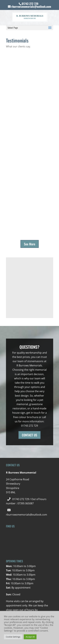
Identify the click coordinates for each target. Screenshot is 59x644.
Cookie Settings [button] (13, 637)
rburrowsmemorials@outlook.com (27, 515)
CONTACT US (29, 435)
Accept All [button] (30, 637)
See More (30, 244)
